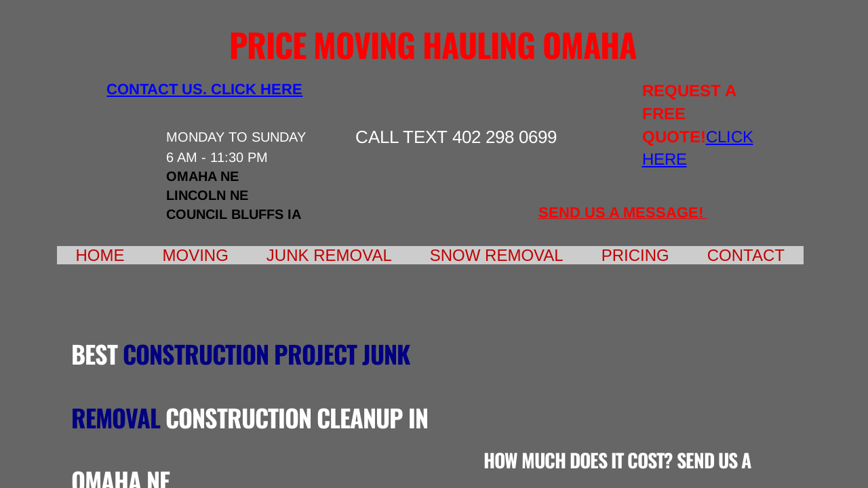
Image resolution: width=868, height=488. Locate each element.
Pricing (635, 255)
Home (100, 255)
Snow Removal (497, 255)
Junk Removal (329, 255)
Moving (196, 255)
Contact (746, 255)
